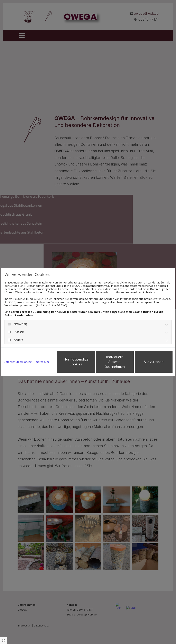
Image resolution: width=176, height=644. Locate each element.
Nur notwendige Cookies (76, 362)
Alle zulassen (154, 362)
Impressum (42, 362)
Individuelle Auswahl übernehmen (115, 362)
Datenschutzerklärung (18, 362)
